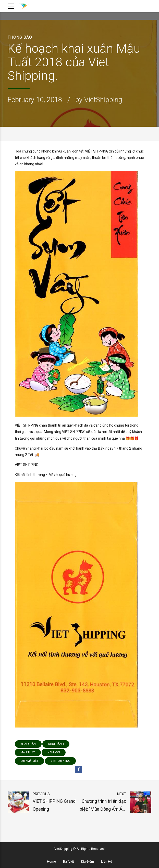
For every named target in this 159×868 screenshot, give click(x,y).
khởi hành (56, 744)
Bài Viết (69, 861)
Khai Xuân (28, 744)
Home (51, 861)
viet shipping (60, 761)
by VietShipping (99, 100)
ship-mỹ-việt (29, 761)
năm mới (54, 752)
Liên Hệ (107, 861)
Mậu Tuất (28, 752)
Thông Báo (20, 37)
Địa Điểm (88, 861)
